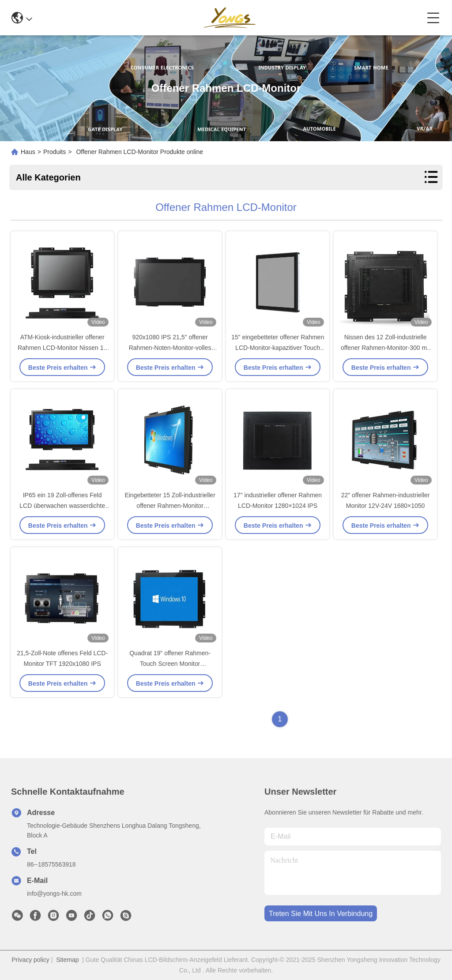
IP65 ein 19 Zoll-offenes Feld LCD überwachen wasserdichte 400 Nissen (62, 506)
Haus (28, 152)
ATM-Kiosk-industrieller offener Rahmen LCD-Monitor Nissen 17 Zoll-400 (62, 348)
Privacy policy (30, 960)
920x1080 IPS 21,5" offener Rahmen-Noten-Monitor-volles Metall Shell (170, 348)
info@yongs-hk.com (54, 894)
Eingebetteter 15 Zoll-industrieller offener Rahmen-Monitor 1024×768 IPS (170, 506)
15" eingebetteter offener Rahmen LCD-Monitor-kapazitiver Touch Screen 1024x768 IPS (278, 348)
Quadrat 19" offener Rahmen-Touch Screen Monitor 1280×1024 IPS (170, 664)
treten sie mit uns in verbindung (321, 914)
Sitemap (67, 960)
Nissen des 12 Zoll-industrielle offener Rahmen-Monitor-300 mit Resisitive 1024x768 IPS (385, 348)
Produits (55, 152)
